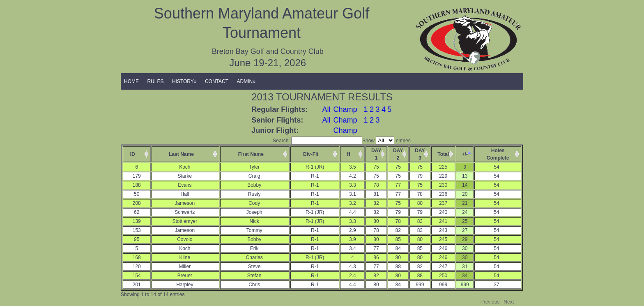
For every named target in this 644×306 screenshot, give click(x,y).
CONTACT (217, 81)
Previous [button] (490, 302)
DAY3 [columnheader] (420, 154)
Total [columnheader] (443, 154)
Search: (317, 141)
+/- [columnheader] (465, 154)
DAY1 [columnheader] (376, 154)
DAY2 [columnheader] (398, 154)
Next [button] (509, 302)
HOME (131, 81)
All (327, 109)
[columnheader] (137, 154)
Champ (345, 109)
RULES (155, 81)
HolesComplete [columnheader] (498, 154)
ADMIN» (246, 81)
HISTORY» (184, 81)
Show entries (386, 141)
